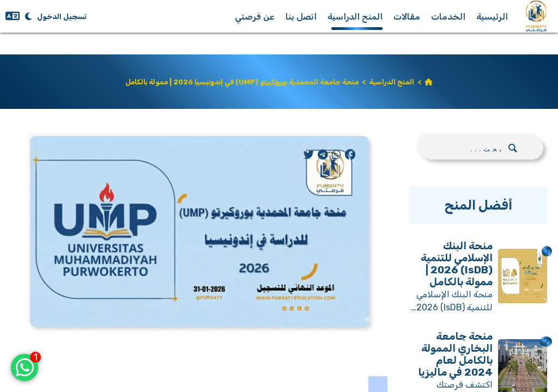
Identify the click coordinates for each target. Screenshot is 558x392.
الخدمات (448, 17)
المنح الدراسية (355, 17)
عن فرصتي (255, 17)
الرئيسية (492, 17)
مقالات (407, 17)
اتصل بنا (301, 17)
